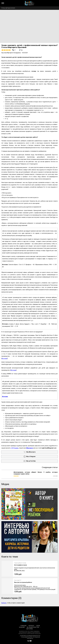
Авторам (30, 629)
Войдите (4, 603)
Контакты (30, 638)
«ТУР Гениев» (15, 448)
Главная (23, 626)
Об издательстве (33, 627)
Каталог (31, 626)
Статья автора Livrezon (8, 8)
